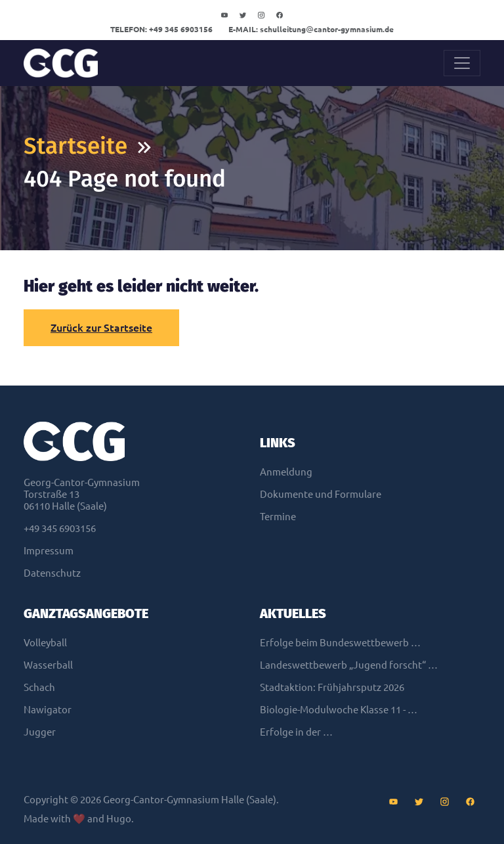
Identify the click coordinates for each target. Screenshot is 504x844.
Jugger (40, 732)
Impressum (49, 551)
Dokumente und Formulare (321, 494)
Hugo (119, 819)
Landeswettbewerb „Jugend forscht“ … (349, 665)
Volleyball (45, 643)
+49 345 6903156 (161, 29)
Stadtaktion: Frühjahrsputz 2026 (332, 687)
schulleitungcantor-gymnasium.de (311, 29)
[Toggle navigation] (462, 63)
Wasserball (48, 665)
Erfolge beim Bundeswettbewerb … (340, 643)
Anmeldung (286, 472)
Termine (278, 517)
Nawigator (48, 710)
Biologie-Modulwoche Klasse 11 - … (339, 710)
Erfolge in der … (296, 732)
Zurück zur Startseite (101, 328)
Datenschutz (52, 573)
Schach (39, 687)
